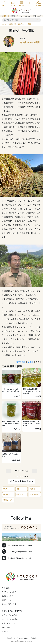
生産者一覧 (12, 24)
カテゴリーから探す (9, 592)
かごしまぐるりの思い (10, 619)
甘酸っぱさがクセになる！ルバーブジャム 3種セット (11, 391)
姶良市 (23, 39)
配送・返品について (9, 623)
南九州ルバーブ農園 (25, 24)
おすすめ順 (21, 362)
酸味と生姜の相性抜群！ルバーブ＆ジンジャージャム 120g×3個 (32, 391)
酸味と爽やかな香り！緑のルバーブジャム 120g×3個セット (11, 424)
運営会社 (5, 631)
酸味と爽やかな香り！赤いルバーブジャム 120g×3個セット (32, 424)
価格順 (31, 362)
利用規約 (34, 638)
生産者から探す (7, 596)
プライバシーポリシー (23, 638)
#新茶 (13, 16)
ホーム (4, 24)
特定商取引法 (11, 638)
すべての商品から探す (10, 604)
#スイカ (28, 16)
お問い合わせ (7, 627)
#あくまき (20, 16)
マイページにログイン (10, 615)
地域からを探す (7, 600)
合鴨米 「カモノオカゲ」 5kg (11, 455)
